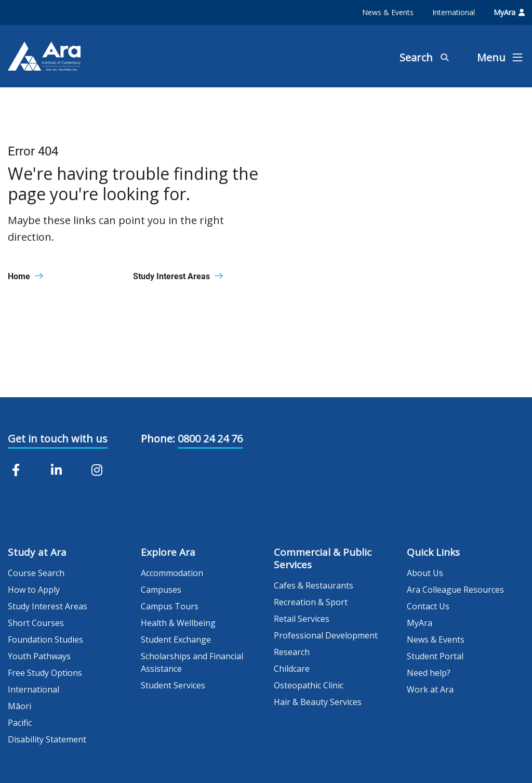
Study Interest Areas (48, 606)
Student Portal (435, 656)
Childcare (292, 669)
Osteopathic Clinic (309, 685)
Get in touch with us (58, 439)
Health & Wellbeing (178, 623)
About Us (425, 573)
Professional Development (326, 635)
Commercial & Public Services (323, 558)
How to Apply (34, 590)
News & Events (388, 12)
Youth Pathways (39, 656)
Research (292, 652)
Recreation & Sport (311, 602)
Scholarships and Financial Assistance (192, 662)
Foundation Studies (45, 640)
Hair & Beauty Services (318, 702)
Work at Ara (430, 689)
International (454, 12)
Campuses (161, 590)
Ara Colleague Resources (455, 590)
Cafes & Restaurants (314, 585)
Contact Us (428, 606)
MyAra (509, 12)
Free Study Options (45, 673)
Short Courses (36, 623)
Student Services (173, 685)
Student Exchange (176, 640)
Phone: (158, 439)
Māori (19, 706)
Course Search (36, 573)
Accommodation (172, 573)
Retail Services (302, 619)
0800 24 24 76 (210, 439)
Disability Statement (47, 739)
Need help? (429, 673)
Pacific (20, 723)
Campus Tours (170, 606)
